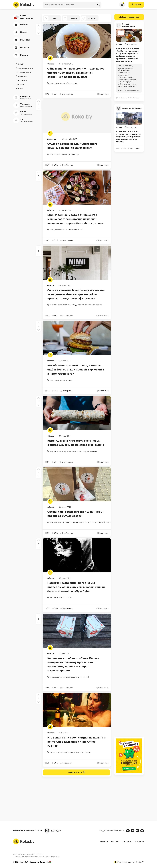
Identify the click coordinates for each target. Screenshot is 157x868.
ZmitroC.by (138, 862)
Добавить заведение (127, 17)
